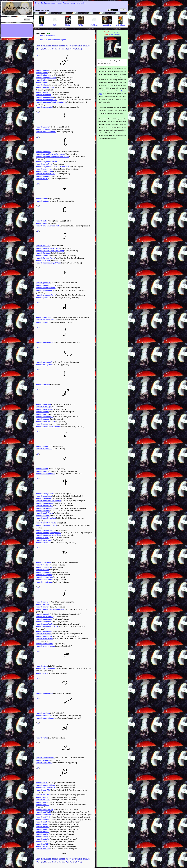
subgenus (78, 3)
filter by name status (47, 36)
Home (37, 3)
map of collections (115, 35)
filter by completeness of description (53, 40)
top (38, 55)
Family (48, 3)
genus (63, 3)
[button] (27, 20)
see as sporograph (115, 32)
